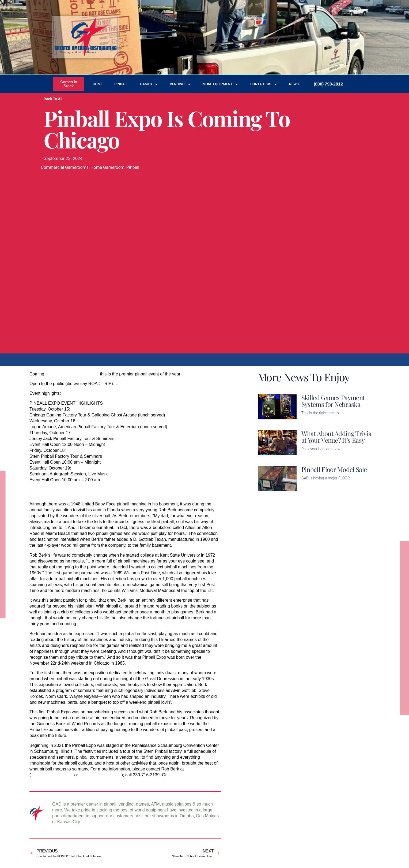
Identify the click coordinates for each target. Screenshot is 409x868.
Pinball (121, 84)
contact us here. (183, 775)
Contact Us (264, 84)
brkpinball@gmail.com (52, 775)
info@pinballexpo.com (100, 775)
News (294, 84)
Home (98, 84)
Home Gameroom (107, 167)
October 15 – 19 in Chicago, (72, 374)
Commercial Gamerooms (65, 167)
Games (149, 84)
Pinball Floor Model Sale (334, 469)
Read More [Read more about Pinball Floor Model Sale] (312, 488)
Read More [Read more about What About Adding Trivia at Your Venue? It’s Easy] (312, 457)
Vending (180, 84)
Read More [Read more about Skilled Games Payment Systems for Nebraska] (312, 421)
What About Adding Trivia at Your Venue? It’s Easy (336, 437)
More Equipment (221, 84)
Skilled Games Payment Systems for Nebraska (333, 401)
